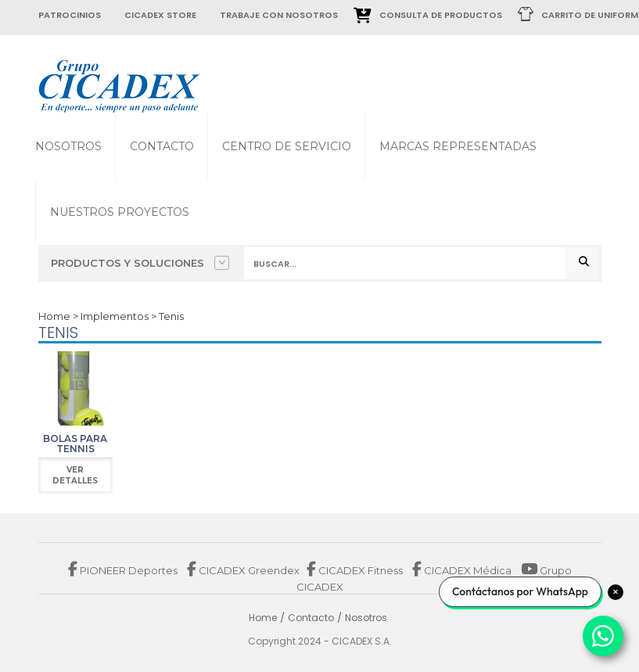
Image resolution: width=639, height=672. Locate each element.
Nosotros (68, 146)
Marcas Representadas (458, 146)
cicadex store (160, 15)
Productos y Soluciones (140, 263)
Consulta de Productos (441, 15)
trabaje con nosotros (279, 15)
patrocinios (70, 15)
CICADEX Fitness (356, 570)
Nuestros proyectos (120, 212)
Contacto (162, 146)
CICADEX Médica (462, 570)
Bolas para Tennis (75, 444)
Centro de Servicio (287, 146)
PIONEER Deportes (124, 570)
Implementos (115, 316)
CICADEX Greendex (243, 570)
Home (54, 316)
